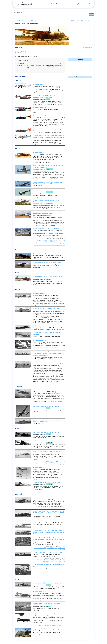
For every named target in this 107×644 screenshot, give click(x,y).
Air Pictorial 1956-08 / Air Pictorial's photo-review (47, 308)
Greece (18, 250)
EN (90, 4)
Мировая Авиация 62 (39, 294)
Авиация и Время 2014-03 (40, 190)
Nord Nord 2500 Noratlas (27, 24)
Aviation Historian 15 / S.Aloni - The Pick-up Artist (47, 451)
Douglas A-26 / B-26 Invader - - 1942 (53, 561)
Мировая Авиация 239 (39, 84)
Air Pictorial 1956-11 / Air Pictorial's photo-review (46, 441)
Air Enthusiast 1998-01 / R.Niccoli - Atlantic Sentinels (47, 521)
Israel (17, 272)
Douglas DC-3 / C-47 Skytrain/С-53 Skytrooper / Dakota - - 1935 (49, 243)
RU (88, 4)
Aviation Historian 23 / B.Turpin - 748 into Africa (46, 229)
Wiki (83, 47)
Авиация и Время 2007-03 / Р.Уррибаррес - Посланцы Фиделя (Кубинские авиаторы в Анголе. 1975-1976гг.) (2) (49, 532)
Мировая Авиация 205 (39, 108)
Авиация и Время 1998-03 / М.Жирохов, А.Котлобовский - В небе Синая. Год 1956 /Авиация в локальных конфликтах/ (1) (48, 354)
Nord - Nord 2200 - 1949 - (27, 21)
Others (18, 579)
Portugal (18, 494)
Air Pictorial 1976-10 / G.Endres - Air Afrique (45, 614)
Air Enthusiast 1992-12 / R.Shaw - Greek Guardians (47, 262)
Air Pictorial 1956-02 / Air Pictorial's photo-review (46, 482)
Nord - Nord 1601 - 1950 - (81, 21)
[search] (50, 15)
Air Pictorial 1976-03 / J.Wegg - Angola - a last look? (47, 553)
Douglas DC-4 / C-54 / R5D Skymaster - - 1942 (51, 626)
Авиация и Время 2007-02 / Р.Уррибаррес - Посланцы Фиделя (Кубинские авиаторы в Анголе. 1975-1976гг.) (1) (49, 137)
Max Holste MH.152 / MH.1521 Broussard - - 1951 (49, 245)
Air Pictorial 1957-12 (38, 326)
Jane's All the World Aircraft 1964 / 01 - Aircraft (46, 406)
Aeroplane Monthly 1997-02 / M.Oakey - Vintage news (48, 629)
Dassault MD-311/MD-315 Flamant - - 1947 (51, 240)
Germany (19, 386)
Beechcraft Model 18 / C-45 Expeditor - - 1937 (51, 560)
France (18, 149)
